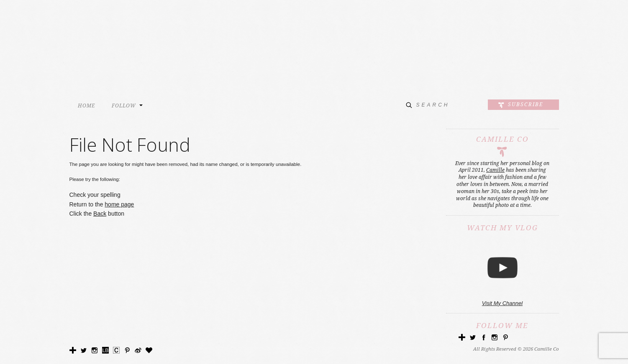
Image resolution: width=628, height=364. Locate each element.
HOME (86, 106)
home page (119, 204)
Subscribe (525, 104)
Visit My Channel (502, 303)
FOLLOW (124, 106)
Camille (495, 170)
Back (100, 214)
